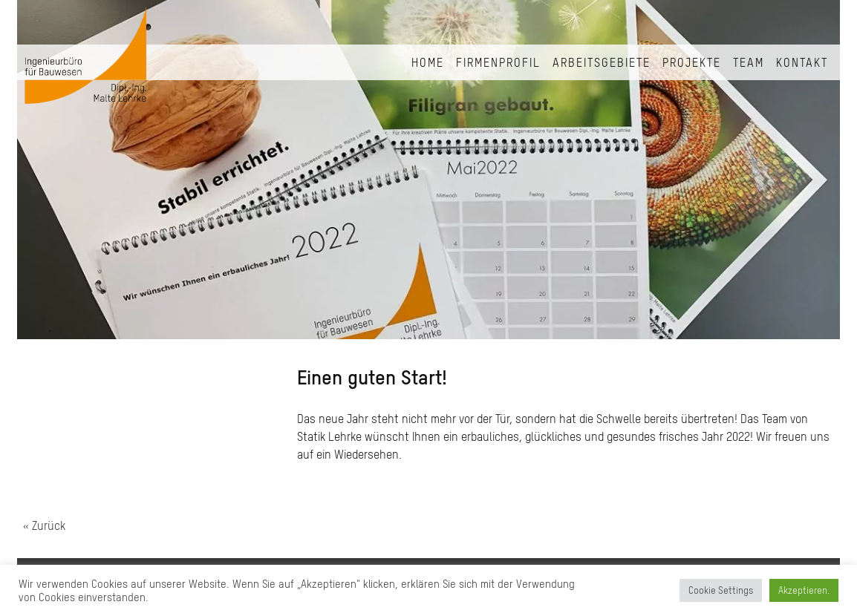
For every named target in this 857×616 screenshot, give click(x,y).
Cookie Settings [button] (721, 590)
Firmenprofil (498, 62)
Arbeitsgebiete (602, 62)
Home (428, 62)
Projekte (692, 62)
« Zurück (44, 525)
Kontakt (802, 62)
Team (749, 62)
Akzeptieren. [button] (804, 590)
